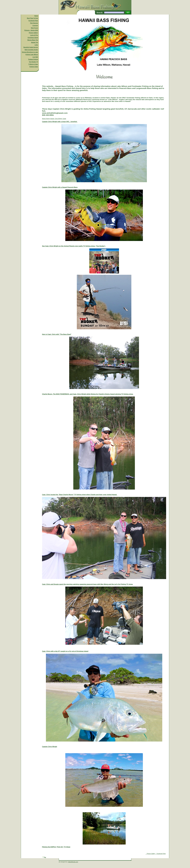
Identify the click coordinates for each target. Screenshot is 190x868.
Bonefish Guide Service (31, 47)
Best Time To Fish (33, 18)
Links (36, 45)
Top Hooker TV (34, 62)
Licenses (35, 25)
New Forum (35, 28)
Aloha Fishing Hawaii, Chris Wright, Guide (104, 486)
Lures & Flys (34, 35)
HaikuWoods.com (73, 862)
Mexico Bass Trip (33, 40)
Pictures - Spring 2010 (31, 30)
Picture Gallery (33, 33)
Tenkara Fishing (33, 59)
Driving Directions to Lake (30, 52)
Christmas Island (33, 38)
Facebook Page (33, 21)
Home (36, 16)
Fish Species (34, 23)
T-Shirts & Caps (33, 64)
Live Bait (35, 57)
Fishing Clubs (34, 67)
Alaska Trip (35, 42)
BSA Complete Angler (31, 50)
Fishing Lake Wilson (32, 55)
